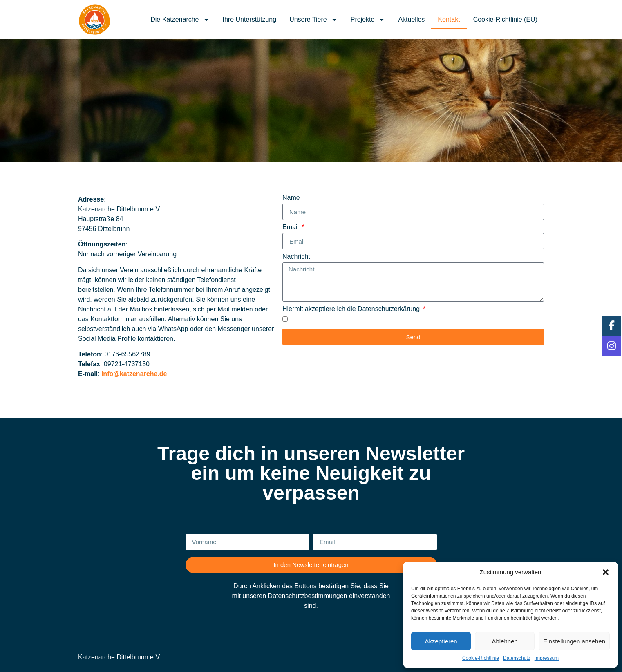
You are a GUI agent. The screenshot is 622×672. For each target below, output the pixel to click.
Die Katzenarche (180, 20)
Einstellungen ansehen (574, 641)
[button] (606, 572)
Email (291, 227)
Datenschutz (517, 658)
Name (291, 198)
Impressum (547, 658)
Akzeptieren (441, 641)
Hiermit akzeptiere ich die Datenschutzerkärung (352, 309)
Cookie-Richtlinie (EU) (505, 19)
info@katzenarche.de (134, 374)
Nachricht (296, 257)
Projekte (368, 20)
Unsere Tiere (313, 20)
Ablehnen (505, 641)
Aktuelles (411, 19)
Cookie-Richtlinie (481, 658)
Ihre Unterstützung (250, 19)
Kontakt (449, 19)
